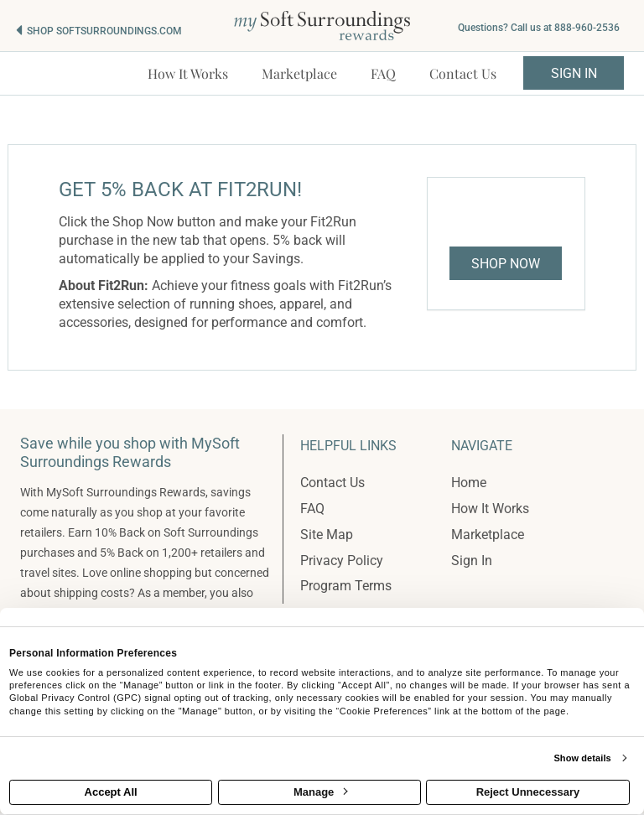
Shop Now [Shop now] (506, 264)
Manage (320, 792)
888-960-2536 (587, 28)
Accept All (111, 792)
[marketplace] (299, 73)
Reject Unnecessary (528, 792)
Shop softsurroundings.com (104, 31)
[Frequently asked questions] (383, 73)
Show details (582, 758)
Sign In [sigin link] (574, 73)
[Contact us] (463, 73)
